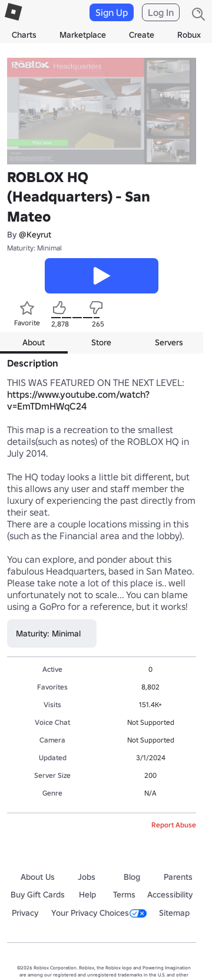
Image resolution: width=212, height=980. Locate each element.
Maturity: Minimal (34, 248)
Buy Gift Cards (38, 895)
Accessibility (170, 895)
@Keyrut (35, 235)
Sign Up (112, 12)
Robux (189, 35)
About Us (38, 877)
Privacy (25, 913)
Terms (124, 895)
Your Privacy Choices (99, 913)
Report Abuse (174, 825)
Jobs (87, 877)
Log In (161, 12)
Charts (24, 35)
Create (142, 35)
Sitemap (174, 913)
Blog (132, 877)
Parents (178, 877)
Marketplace (83, 35)
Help (87, 895)
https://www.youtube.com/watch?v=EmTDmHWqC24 (78, 400)
